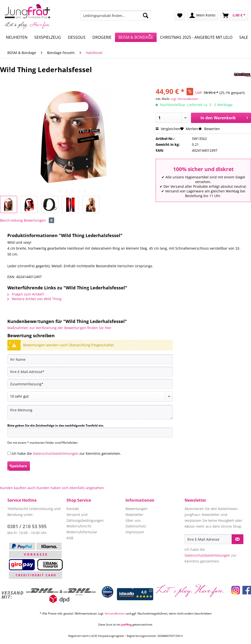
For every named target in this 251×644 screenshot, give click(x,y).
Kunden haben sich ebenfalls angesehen (70, 488)
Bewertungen (39, 220)
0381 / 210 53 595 (27, 526)
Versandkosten (115, 613)
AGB (70, 538)
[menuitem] (116, 18)
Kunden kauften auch (18, 488)
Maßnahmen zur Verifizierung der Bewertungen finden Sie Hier (59, 328)
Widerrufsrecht (79, 526)
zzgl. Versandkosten (184, 99)
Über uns (133, 520)
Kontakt (73, 509)
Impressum (135, 532)
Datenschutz (136, 526)
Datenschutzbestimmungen (56, 453)
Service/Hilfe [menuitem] (231, 4)
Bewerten (209, 129)
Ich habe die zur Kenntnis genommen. (66, 453)
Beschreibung (11, 220)
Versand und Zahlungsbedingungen (85, 517)
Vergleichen (168, 129)
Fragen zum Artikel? (26, 294)
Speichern (19, 466)
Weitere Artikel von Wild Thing (34, 299)
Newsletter (134, 515)
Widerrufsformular (82, 532)
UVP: (199, 93)
